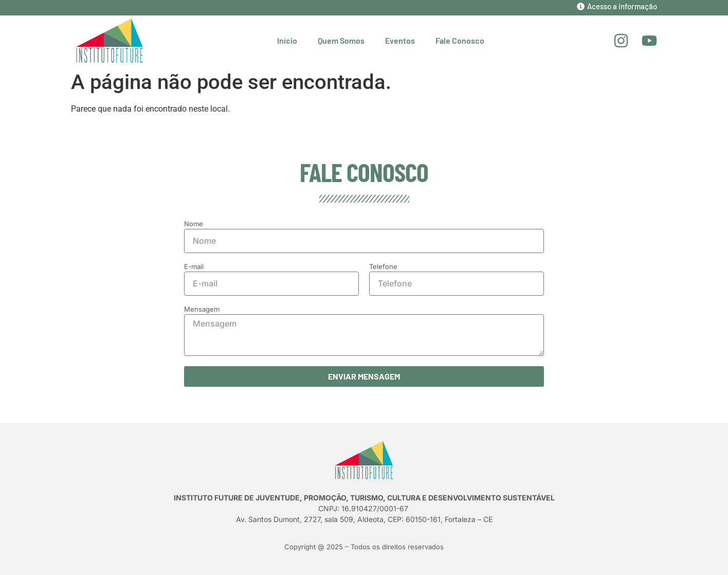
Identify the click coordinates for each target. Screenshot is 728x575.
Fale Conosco (460, 40)
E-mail (194, 267)
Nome (194, 224)
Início (287, 40)
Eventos (400, 40)
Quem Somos (341, 40)
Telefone (383, 267)
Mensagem (202, 310)
